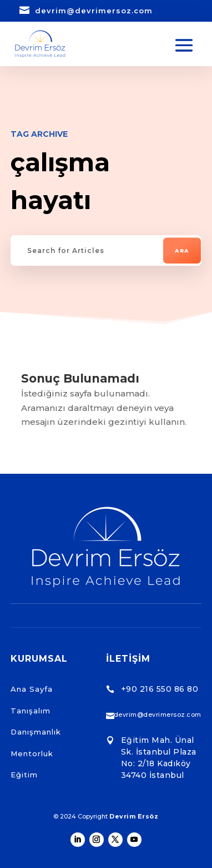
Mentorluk (32, 753)
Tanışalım (31, 711)
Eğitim (24, 775)
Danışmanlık (36, 732)
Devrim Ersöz (134, 816)
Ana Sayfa (32, 689)
